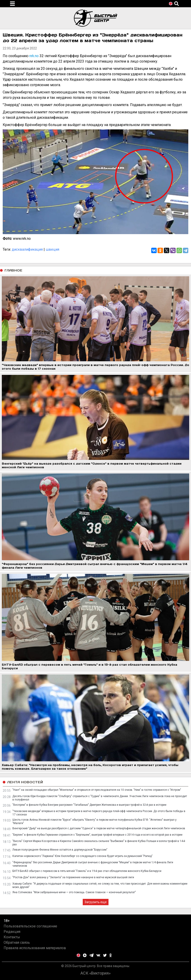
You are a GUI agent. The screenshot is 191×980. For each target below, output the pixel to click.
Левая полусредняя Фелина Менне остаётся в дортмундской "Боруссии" (60, 850)
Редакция (12, 932)
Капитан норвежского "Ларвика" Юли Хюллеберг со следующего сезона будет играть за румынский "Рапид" (83, 856)
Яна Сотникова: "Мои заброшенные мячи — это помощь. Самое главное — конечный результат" (74, 892)
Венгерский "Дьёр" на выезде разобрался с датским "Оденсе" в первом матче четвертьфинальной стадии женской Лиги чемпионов (99, 828)
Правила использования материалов (35, 948)
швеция (52, 249)
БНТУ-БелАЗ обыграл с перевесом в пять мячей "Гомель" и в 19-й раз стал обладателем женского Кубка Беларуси (87, 871)
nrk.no (34, 56)
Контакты (12, 937)
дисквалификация (27, 249)
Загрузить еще (96, 902)
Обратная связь (17, 942)
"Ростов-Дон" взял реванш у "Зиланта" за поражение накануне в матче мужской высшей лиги (73, 877)
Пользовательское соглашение (30, 926)
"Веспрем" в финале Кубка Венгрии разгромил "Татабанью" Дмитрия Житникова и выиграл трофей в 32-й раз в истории (89, 805)
